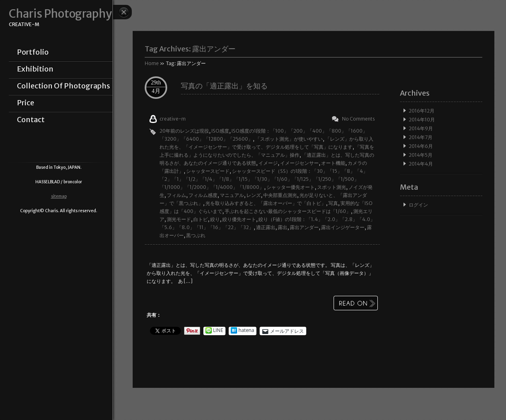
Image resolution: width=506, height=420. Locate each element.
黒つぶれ (196, 235)
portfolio (33, 52)
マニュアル (232, 195)
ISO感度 (220, 131)
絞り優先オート (239, 219)
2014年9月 (421, 128)
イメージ (268, 163)
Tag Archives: (190, 49)
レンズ (254, 195)
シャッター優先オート (291, 187)
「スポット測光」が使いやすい (289, 139)
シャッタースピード (208, 171)
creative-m (173, 119)
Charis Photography (60, 14)
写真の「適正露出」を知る (224, 86)
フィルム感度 (203, 195)
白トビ (201, 219)
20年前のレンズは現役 (184, 131)
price (26, 103)
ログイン (418, 205)
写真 (333, 203)
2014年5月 (421, 155)
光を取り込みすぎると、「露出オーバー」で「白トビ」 (266, 203)
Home (152, 63)
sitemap (59, 196)
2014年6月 (421, 146)
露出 (283, 227)
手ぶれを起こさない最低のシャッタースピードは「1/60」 (288, 211)
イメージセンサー (299, 163)
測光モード (179, 219)
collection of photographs (64, 86)
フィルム (176, 195)
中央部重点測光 (280, 195)
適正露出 (266, 227)
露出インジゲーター (343, 227)
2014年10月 (422, 120)
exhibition (35, 69)
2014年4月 (421, 164)
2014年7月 (421, 137)
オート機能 (333, 163)
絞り (215, 219)
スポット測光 (332, 187)
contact (31, 120)
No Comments (359, 119)
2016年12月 (422, 111)
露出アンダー (304, 227)
